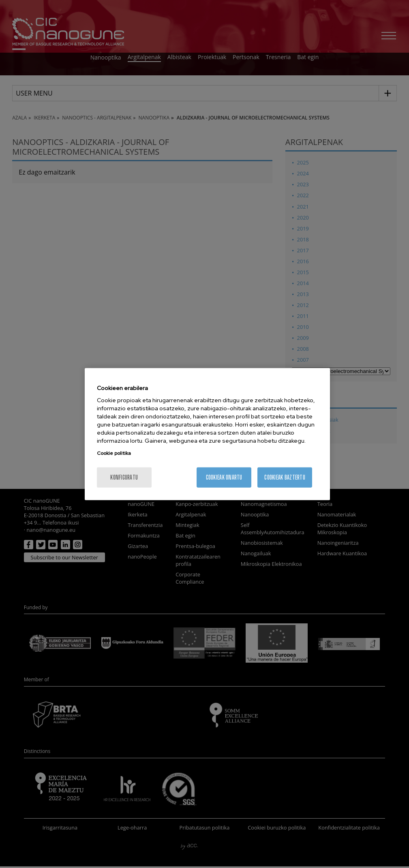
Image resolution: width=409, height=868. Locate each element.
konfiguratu (124, 477)
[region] (207, 434)
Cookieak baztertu (285, 477)
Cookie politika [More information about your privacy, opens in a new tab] (114, 453)
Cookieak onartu (224, 477)
